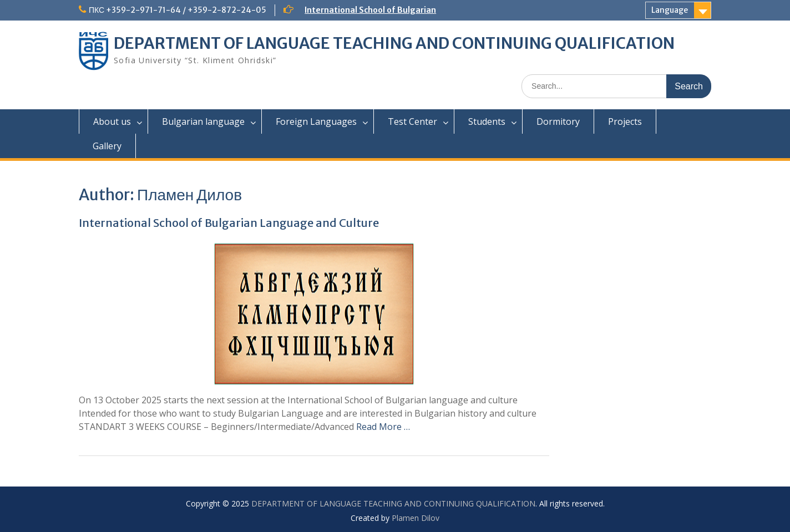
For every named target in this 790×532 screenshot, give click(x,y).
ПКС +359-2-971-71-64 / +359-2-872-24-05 (178, 10)
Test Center (412, 121)
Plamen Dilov (416, 518)
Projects (625, 121)
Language (670, 10)
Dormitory (558, 121)
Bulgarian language (203, 121)
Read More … (383, 427)
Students (487, 121)
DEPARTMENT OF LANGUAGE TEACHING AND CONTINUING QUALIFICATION (394, 43)
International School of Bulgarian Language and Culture (229, 223)
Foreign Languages (316, 121)
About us (112, 121)
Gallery (107, 146)
